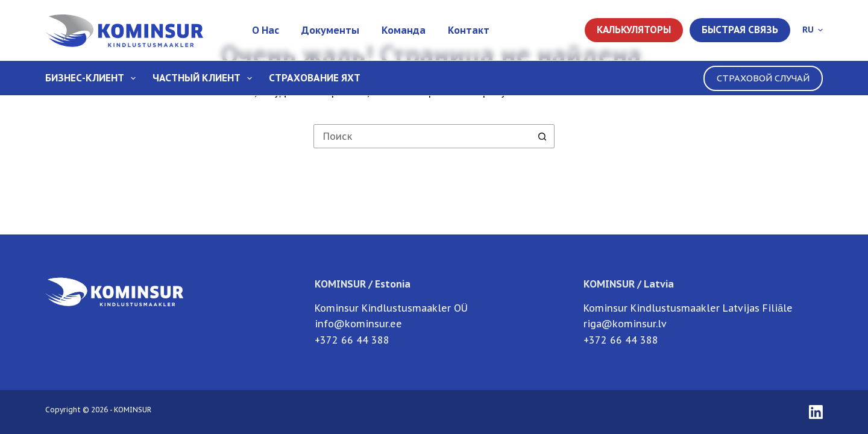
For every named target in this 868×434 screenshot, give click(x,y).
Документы (330, 30)
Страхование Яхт (315, 78)
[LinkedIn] (816, 412)
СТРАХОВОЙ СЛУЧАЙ (763, 78)
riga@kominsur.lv (625, 324)
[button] (813, 30)
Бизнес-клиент (93, 78)
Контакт (469, 30)
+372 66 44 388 (352, 340)
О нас (266, 30)
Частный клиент (205, 78)
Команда (404, 30)
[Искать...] (422, 136)
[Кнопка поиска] (542, 136)
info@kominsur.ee (358, 324)
